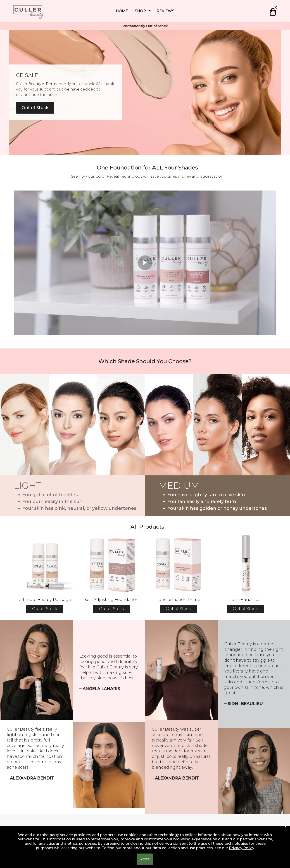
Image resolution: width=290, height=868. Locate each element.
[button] (273, 11)
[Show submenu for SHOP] (150, 11)
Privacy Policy (242, 848)
